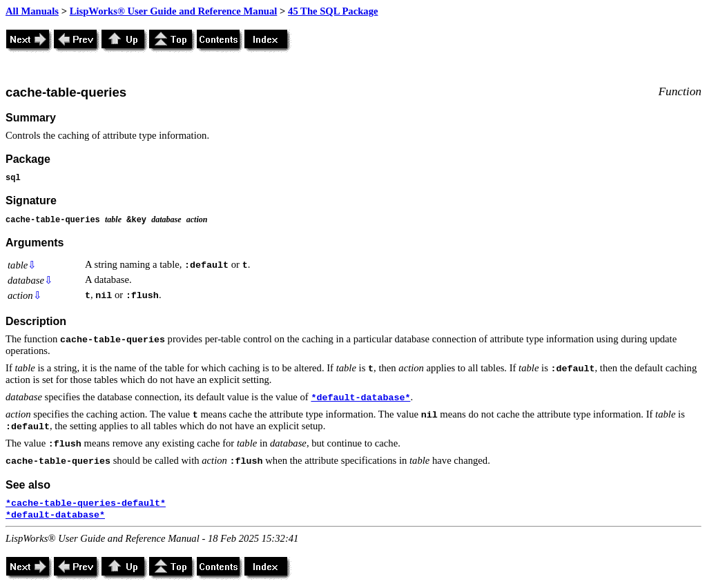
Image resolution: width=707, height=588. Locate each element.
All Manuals (32, 11)
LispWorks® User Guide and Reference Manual (174, 11)
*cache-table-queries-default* (86, 503)
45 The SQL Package (333, 11)
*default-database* (360, 398)
